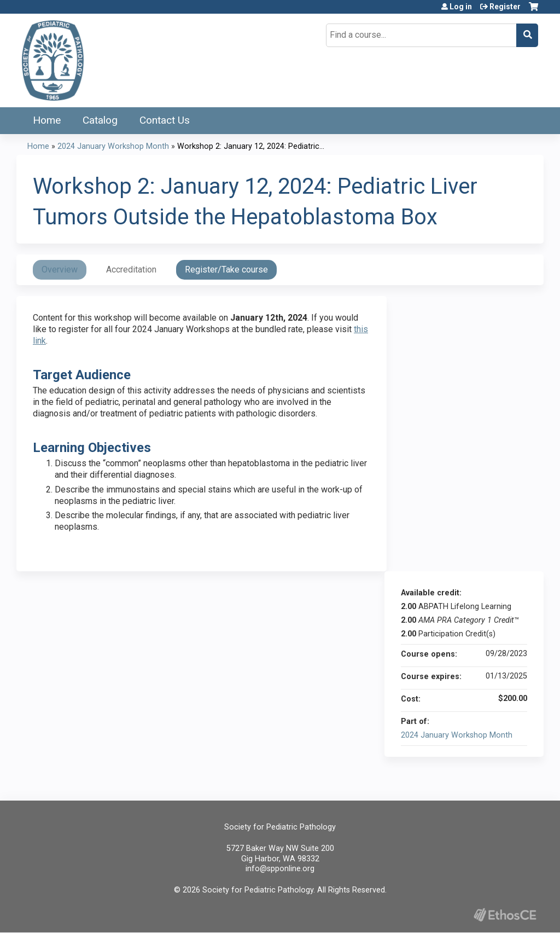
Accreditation (131, 270)
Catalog (100, 120)
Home (47, 120)
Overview (60, 270)
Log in (461, 7)
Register (505, 7)
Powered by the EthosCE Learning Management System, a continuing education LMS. (505, 915)
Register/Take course (226, 270)
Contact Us (165, 120)
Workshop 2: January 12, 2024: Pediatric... (251, 146)
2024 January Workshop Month (113, 146)
